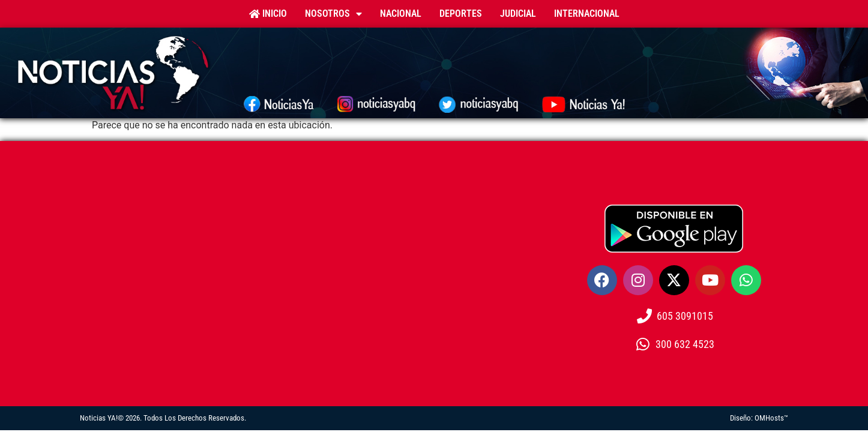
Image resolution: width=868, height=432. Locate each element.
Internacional (587, 13)
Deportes (461, 13)
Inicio (268, 13)
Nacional (401, 13)
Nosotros (333, 14)
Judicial (518, 13)
